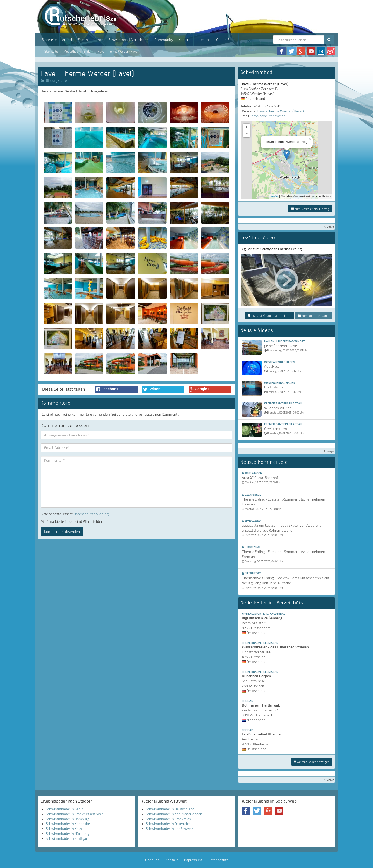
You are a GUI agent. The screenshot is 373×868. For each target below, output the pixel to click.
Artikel (67, 40)
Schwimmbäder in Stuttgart (67, 838)
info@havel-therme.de (268, 116)
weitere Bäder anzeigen (312, 762)
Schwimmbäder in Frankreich (168, 819)
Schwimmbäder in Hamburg (67, 819)
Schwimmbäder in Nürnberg (68, 834)
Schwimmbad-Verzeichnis (129, 40)
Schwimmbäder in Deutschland (170, 809)
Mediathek (71, 51)
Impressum (193, 860)
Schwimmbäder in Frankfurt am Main (75, 814)
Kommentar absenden (62, 531)
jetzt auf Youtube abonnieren (269, 315)
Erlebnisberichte (90, 40)
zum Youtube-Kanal (314, 315)
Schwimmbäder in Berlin (65, 809)
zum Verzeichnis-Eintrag (310, 209)
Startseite (49, 40)
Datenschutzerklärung (91, 514)
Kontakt (185, 40)
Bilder (88, 51)
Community (164, 40)
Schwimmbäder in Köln (64, 829)
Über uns (203, 40)
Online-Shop (226, 40)
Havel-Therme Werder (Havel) (118, 51)
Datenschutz (218, 860)
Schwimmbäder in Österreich (168, 824)
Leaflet (274, 196)
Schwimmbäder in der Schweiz (170, 829)
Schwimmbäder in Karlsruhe (68, 824)
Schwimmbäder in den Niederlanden (174, 814)
